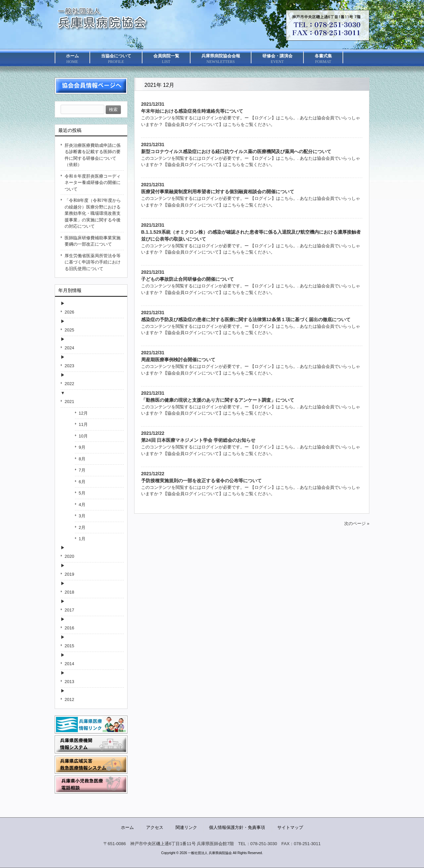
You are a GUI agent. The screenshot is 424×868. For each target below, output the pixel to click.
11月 (83, 424)
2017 (69, 610)
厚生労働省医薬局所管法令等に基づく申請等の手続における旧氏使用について (93, 262)
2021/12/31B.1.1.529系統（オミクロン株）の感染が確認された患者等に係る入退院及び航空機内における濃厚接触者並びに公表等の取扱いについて (251, 232)
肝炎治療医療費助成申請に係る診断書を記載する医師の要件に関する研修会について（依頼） (93, 155)
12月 (83, 413)
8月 (82, 459)
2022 (69, 384)
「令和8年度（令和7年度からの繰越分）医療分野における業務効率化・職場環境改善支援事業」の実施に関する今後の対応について (93, 213)
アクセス (155, 827)
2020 (69, 556)
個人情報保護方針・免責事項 (237, 827)
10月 (83, 436)
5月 (82, 493)
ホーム (127, 827)
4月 (82, 505)
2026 (69, 312)
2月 (82, 527)
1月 (82, 539)
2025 (69, 330)
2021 (69, 402)
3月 (82, 516)
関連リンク (186, 827)
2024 (69, 348)
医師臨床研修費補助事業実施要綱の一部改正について (93, 241)
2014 (69, 664)
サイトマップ (290, 827)
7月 (82, 470)
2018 (69, 592)
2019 (69, 574)
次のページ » (357, 523)
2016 (69, 628)
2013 (69, 682)
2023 (69, 366)
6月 (82, 482)
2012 (69, 699)
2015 (69, 646)
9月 (82, 447)
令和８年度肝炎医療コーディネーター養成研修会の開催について (93, 183)
